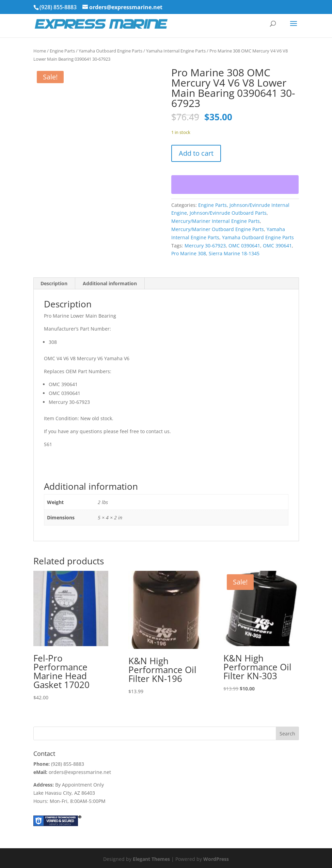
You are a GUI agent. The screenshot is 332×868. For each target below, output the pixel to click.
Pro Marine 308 (189, 253)
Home (40, 51)
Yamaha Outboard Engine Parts (110, 51)
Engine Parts (62, 51)
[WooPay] (235, 185)
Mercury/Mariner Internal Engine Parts (216, 221)
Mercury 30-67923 (205, 246)
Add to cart (196, 153)
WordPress (216, 859)
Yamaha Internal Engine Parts (176, 51)
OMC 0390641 (244, 246)
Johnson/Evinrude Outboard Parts (228, 213)
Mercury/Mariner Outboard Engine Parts (218, 229)
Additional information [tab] (110, 283)
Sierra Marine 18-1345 (234, 253)
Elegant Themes (151, 859)
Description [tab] (54, 283)
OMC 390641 (277, 246)
